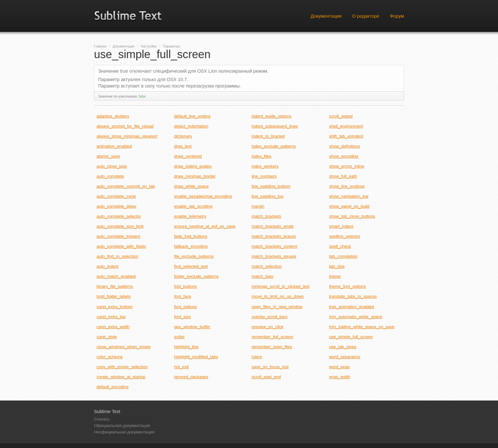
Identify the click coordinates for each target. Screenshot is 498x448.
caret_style (107, 337)
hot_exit (181, 367)
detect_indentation (191, 126)
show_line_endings (347, 186)
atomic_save (108, 156)
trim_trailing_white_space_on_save (362, 327)
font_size (182, 317)
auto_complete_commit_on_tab (126, 186)
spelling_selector (345, 236)
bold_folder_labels (114, 296)
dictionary (183, 136)
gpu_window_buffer (192, 327)
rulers (257, 357)
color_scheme (110, 357)
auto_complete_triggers (118, 236)
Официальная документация (122, 426)
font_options (186, 307)
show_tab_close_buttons (352, 216)
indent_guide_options (271, 116)
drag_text (183, 146)
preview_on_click (268, 327)
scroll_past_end (266, 377)
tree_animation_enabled (352, 307)
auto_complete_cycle (116, 196)
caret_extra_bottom (115, 307)
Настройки (149, 46)
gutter (179, 337)
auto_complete (110, 176)
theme (335, 276)
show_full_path (343, 176)
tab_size (337, 266)
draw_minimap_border (195, 176)
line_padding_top (268, 196)
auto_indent (108, 266)
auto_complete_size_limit (120, 226)
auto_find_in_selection (117, 256)
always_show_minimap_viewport (127, 136)
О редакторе (366, 16)
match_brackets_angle (273, 226)
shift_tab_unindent (346, 136)
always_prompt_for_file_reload (125, 126)
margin (258, 206)
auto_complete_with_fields (121, 246)
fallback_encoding (191, 246)
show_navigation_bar (349, 196)
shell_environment (346, 126)
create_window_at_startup (121, 377)
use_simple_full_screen (351, 337)
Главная (100, 46)
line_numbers (264, 176)
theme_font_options (348, 286)
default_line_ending (192, 116)
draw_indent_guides (193, 166)
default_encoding (113, 387)
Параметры (172, 46)
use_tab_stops (343, 347)
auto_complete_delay (116, 206)
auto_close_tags (112, 166)
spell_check (340, 246)
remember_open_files (272, 347)
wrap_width (340, 377)
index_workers (265, 166)
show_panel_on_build (349, 206)
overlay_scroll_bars (270, 317)
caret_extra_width (113, 327)
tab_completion (343, 256)
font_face (183, 296)
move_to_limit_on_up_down (278, 296)
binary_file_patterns (115, 286)
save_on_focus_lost (270, 367)
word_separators (345, 357)
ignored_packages (191, 377)
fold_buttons (186, 286)
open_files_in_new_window (277, 307)
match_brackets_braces (274, 236)
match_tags (262, 276)
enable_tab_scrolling (193, 206)
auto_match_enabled (116, 276)
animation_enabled (114, 146)
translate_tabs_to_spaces (353, 296)
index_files (261, 156)
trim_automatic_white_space (356, 317)
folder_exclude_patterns (196, 276)
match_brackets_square (274, 256)
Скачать (102, 419)
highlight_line (186, 347)
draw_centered (188, 156)
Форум (397, 16)
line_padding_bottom (271, 186)
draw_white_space (191, 186)
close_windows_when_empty (124, 347)
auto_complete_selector (119, 216)
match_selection (267, 266)
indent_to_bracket (268, 136)
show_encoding (344, 156)
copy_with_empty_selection (122, 367)
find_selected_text (191, 266)
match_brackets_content (274, 246)
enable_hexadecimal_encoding (203, 196)
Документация (326, 16)
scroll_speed (341, 116)
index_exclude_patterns (274, 146)
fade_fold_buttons (191, 236)
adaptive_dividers (113, 116)
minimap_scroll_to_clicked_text (280, 286)
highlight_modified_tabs (196, 357)
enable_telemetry (190, 216)
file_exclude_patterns (194, 256)
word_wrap (339, 367)
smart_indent (341, 226)
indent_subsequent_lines (275, 126)
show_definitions (345, 146)
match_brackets (266, 216)
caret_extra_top (111, 317)
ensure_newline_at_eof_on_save (205, 226)
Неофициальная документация (124, 432)
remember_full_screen (272, 337)
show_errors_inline (347, 166)
